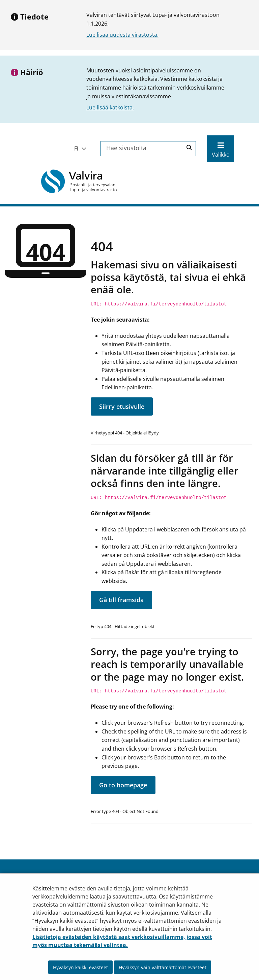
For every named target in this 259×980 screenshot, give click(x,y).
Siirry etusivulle (122, 406)
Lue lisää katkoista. (110, 107)
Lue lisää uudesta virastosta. (122, 35)
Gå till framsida (121, 600)
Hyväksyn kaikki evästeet (80, 967)
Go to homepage (123, 785)
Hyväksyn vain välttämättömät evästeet (163, 967)
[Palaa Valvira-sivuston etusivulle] (79, 181)
